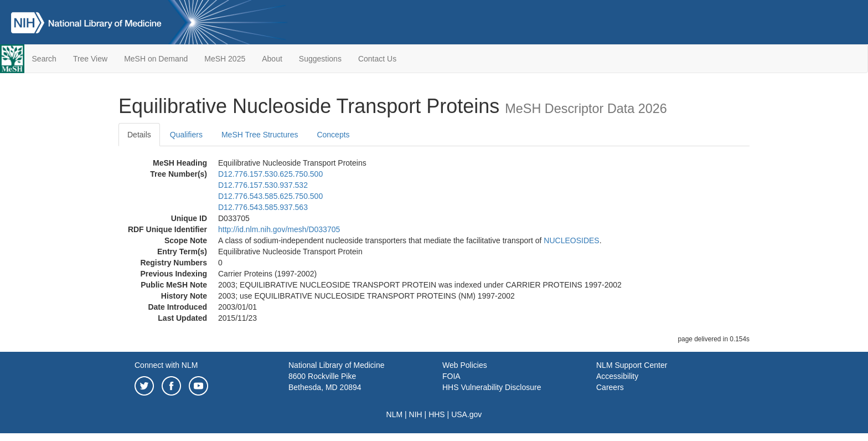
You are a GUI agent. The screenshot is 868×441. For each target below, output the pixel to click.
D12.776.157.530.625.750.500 (270, 174)
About (272, 59)
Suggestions (320, 59)
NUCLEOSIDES (571, 240)
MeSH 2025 (225, 59)
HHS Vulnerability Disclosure (492, 387)
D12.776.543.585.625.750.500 (270, 196)
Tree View (90, 59)
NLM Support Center (632, 365)
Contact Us (377, 59)
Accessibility (617, 376)
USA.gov (466, 414)
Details (139, 135)
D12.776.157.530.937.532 (263, 185)
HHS (437, 414)
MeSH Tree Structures (260, 135)
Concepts (333, 135)
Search (44, 59)
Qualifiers (186, 135)
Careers (610, 387)
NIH (416, 414)
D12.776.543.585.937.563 (263, 207)
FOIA (451, 376)
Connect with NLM (166, 365)
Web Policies (465, 365)
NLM (395, 414)
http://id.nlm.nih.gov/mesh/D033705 (279, 229)
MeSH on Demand (156, 59)
